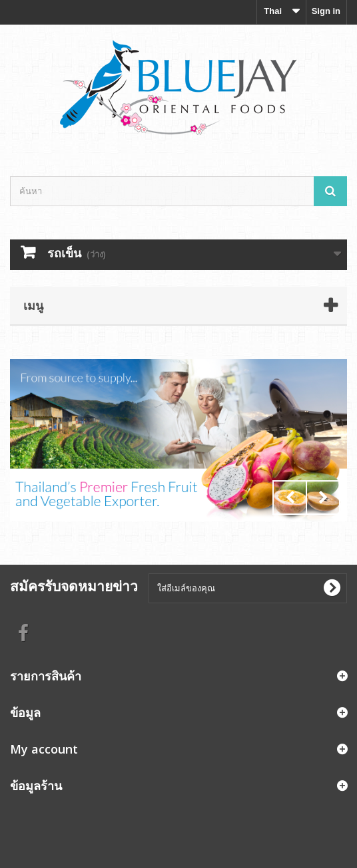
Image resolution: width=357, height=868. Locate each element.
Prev (290, 498)
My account (44, 749)
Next (323, 498)
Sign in (326, 11)
